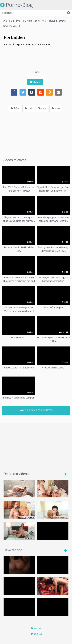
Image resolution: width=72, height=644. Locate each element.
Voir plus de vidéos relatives (36, 410)
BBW (15, 108)
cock (29, 108)
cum (42, 108)
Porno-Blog (16, 5)
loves (56, 108)
